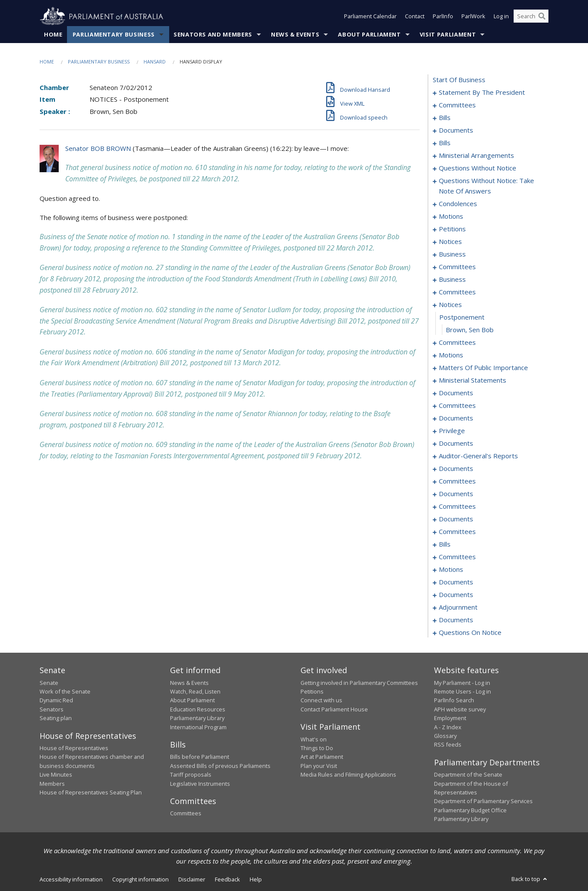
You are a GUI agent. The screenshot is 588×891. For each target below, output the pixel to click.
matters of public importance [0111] (483, 368)
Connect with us (321, 701)
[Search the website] (531, 17)
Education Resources (198, 709)
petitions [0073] (452, 229)
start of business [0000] (459, 80)
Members (52, 784)
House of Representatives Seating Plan (91, 792)
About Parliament (369, 34)
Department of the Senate (468, 775)
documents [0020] (456, 130)
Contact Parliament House (334, 709)
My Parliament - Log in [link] (462, 683)
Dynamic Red (56, 701)
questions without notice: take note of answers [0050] (486, 186)
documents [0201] (456, 595)
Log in (501, 17)
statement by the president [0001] (482, 93)
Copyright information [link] (140, 879)
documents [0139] (456, 444)
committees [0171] (457, 532)
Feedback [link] (227, 879)
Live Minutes (56, 775)
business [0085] (452, 280)
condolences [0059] (458, 204)
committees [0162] (457, 507)
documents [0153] (456, 469)
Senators (52, 709)
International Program (198, 727)
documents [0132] (456, 418)
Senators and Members (213, 34)
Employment (450, 718)
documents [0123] (456, 393)
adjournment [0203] (458, 607)
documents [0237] (456, 620)
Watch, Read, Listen (195, 691)
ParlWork (473, 17)
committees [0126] (457, 406)
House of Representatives (74, 748)
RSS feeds (448, 745)
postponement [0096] (462, 317)
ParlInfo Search (454, 701)
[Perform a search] (542, 17)
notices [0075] (450, 242)
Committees (186, 814)
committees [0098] (457, 343)
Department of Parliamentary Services (483, 801)
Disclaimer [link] (192, 879)
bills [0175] (445, 544)
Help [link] (256, 879)
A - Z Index (448, 727)
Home (53, 34)
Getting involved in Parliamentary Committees (359, 683)
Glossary (445, 736)
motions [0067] (451, 217)
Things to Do (317, 748)
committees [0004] (457, 105)
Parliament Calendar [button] (370, 17)
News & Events (295, 34)
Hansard (155, 62)
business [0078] (452, 254)
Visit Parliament (448, 34)
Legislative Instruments (200, 784)
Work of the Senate (65, 691)
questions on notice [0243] (470, 633)
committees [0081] (457, 267)
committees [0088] (457, 292)
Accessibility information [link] (71, 879)
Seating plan (56, 718)
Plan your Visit (319, 766)
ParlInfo (443, 17)
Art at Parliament (322, 757)
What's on (314, 739)
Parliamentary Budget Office (470, 810)
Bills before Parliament (200, 757)
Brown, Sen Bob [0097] (470, 330)
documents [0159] (456, 494)
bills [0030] (445, 143)
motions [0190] (451, 570)
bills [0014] (445, 118)
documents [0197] (456, 582)
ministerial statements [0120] (473, 380)
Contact (415, 17)
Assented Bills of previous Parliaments (220, 766)
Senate (49, 683)
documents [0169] (456, 519)
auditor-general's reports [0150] (478, 456)
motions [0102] (451, 355)
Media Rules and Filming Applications (348, 775)
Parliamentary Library (197, 718)
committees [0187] (457, 557)
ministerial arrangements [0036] (476, 156)
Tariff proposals (191, 775)
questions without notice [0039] (478, 168)
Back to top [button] (530, 879)
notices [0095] (450, 305)
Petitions (312, 691)
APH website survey (460, 709)
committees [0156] (457, 481)
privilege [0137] (452, 431)
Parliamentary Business (114, 34)
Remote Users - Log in (463, 691)
